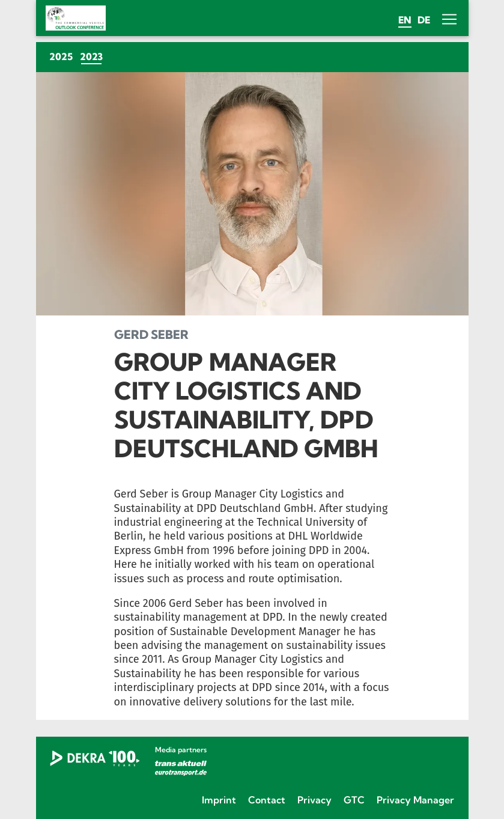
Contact (267, 800)
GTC (354, 800)
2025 (61, 56)
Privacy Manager (415, 800)
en (405, 20)
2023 (93, 56)
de (424, 20)
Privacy (314, 800)
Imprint (219, 800)
